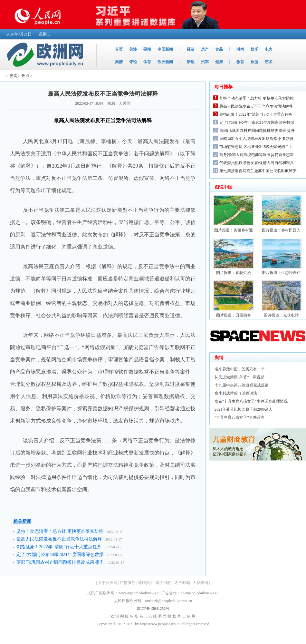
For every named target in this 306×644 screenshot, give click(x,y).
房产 (205, 49)
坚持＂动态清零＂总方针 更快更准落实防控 (60, 531)
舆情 (119, 62)
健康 (219, 62)
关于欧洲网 (108, 583)
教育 (240, 62)
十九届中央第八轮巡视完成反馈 (242, 385)
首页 (119, 49)
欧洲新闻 (165, 62)
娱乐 (254, 49)
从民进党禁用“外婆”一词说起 (239, 377)
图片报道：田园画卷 (234, 315)
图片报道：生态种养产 (281, 273)
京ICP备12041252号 (153, 609)
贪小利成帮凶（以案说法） (238, 393)
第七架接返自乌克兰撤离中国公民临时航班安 (258, 171)
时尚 (240, 49)
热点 (25, 76)
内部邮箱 (182, 583)
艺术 (269, 62)
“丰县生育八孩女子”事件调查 (239, 417)
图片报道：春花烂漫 (234, 273)
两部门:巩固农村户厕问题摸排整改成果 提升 (60, 562)
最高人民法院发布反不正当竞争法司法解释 (59, 539)
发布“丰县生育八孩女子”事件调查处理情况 (251, 401)
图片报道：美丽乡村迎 (234, 230)
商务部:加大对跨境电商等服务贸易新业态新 (257, 155)
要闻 (147, 49)
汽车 (205, 62)
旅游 (254, 62)
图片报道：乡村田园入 (281, 230)
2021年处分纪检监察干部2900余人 (244, 409)
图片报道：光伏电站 (281, 315)
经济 (191, 49)
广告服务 (128, 583)
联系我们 (164, 583)
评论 (133, 62)
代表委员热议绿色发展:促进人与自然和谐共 (257, 163)
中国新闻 (165, 49)
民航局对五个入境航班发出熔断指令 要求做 (257, 139)
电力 (269, 49)
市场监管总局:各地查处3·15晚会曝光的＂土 (256, 147)
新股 (191, 62)
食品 (219, 49)
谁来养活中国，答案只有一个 (240, 369)
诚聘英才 (146, 583)
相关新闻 (22, 521)
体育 (147, 62)
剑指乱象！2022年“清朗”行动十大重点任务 (59, 547)
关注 (133, 49)
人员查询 (200, 583)
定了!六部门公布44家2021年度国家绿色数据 (60, 555)
